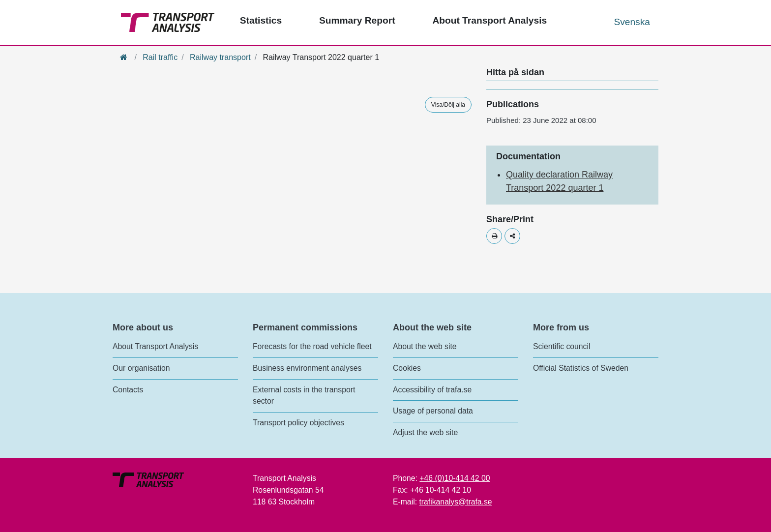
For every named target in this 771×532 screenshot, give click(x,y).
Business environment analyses (307, 368)
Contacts (128, 390)
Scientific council (562, 346)
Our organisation (141, 368)
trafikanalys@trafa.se (455, 502)
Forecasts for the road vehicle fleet (312, 346)
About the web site (425, 346)
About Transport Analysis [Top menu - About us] (489, 20)
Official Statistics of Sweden (581, 368)
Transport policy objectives (298, 423)
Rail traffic (160, 57)
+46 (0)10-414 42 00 (455, 478)
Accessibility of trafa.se (432, 390)
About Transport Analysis (155, 346)
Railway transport (220, 57)
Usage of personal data (433, 411)
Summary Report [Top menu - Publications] (357, 20)
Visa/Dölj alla (448, 105)
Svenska (632, 22)
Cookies (407, 368)
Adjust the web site (425, 432)
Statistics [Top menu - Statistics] (261, 20)
